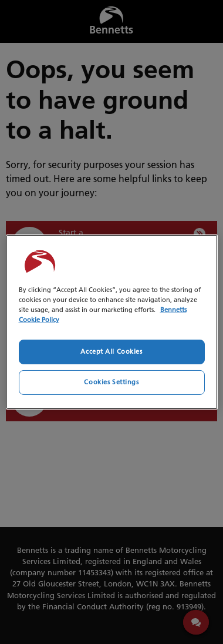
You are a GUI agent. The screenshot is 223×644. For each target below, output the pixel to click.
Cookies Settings (111, 382)
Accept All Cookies (111, 351)
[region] (112, 322)
